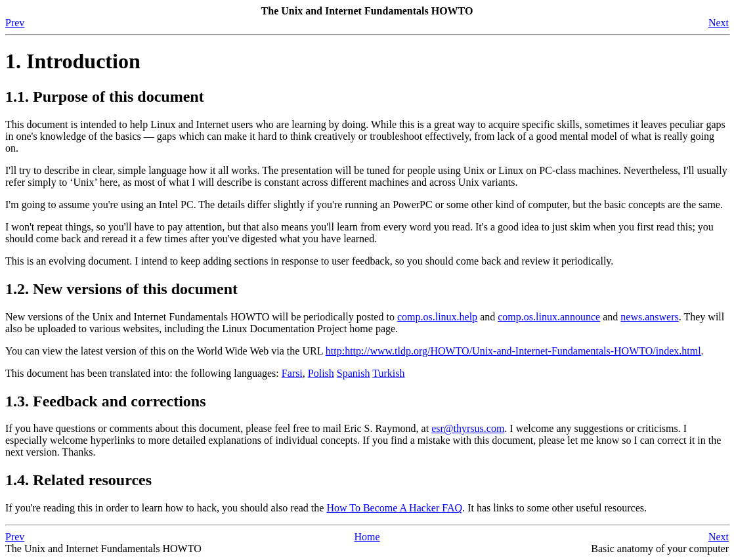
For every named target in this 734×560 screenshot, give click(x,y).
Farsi (292, 373)
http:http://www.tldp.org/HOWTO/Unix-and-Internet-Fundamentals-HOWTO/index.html (513, 351)
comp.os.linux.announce (549, 317)
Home (367, 537)
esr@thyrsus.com (468, 428)
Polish (321, 373)
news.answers (649, 317)
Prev (15, 23)
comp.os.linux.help (437, 317)
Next (719, 23)
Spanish (354, 373)
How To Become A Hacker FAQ (394, 508)
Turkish (388, 373)
